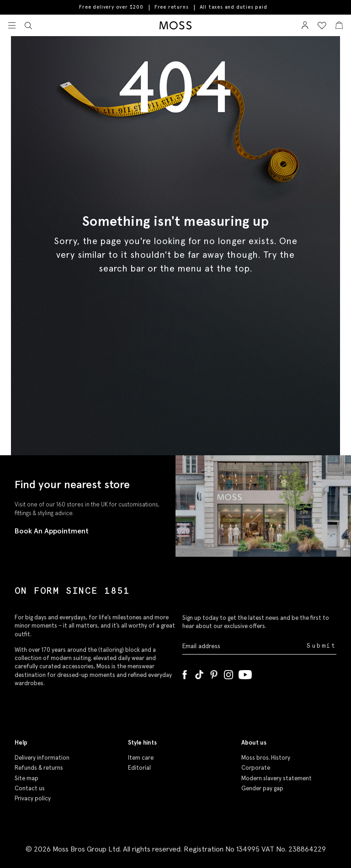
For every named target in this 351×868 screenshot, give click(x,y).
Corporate (256, 768)
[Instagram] (229, 673)
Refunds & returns (39, 768)
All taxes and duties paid (234, 7)
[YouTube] (245, 673)
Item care (141, 758)
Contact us (30, 788)
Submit (322, 646)
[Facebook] (185, 673)
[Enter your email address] (244, 646)
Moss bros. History (266, 758)
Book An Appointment (52, 531)
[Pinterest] (214, 673)
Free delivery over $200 (111, 7)
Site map (27, 778)
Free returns (172, 7)
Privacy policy (33, 798)
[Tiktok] (199, 673)
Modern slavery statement (277, 778)
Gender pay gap (262, 788)
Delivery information (42, 758)
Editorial (139, 768)
